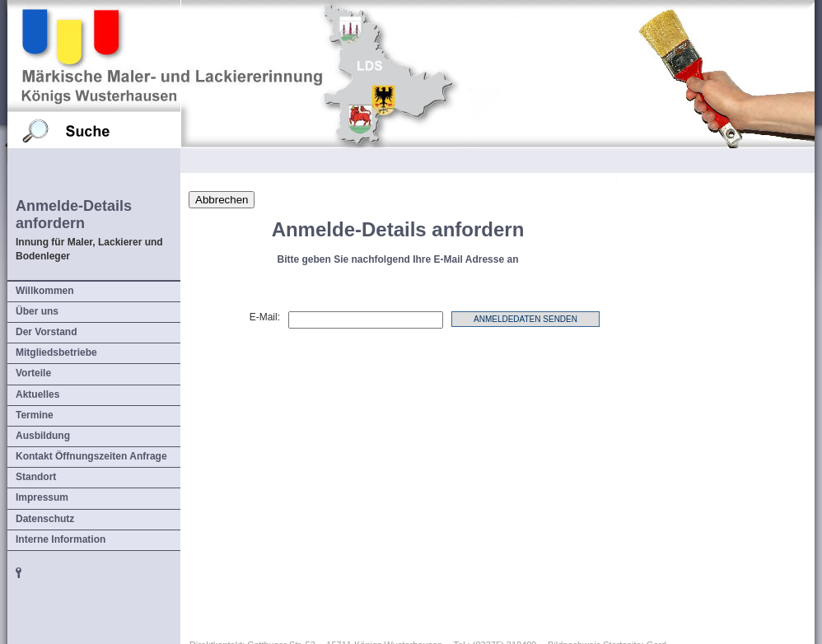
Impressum (42, 497)
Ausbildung (43, 436)
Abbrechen (222, 200)
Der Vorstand (46, 332)
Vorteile (33, 373)
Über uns (37, 311)
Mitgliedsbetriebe (56, 352)
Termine (35, 415)
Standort (36, 477)
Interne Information (61, 539)
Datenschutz (45, 519)
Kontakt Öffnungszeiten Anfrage (91, 456)
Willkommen (45, 291)
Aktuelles (37, 394)
